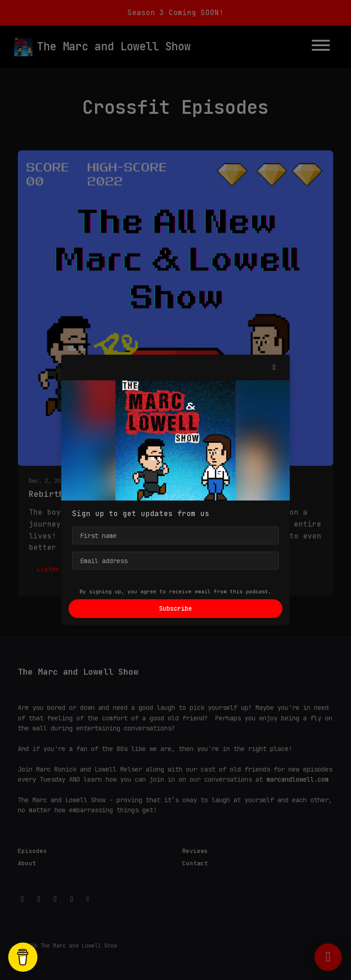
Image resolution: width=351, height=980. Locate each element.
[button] (274, 367)
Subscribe (175, 608)
